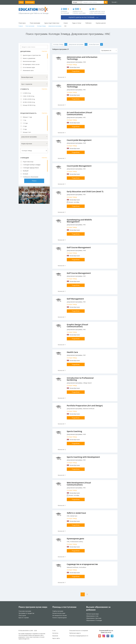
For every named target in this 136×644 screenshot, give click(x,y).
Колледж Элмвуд (72, 65)
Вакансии (55, 636)
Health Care (72, 352)
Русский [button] (115, 2)
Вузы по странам (24, 618)
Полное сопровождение (60, 618)
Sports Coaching (74, 431)
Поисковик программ (25, 611)
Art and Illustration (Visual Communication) (79, 113)
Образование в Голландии (94, 620)
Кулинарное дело (75, 539)
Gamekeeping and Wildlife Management (79, 221)
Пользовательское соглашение (79, 631)
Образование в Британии (94, 618)
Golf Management (75, 299)
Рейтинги (88, 23)
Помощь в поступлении (64, 607)
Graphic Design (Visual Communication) (77, 326)
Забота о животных (76, 513)
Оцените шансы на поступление (83, 17)
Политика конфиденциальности (79, 636)
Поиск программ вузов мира (33, 607)
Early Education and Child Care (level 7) (85, 192)
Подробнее (76, 71)
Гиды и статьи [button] (77, 23)
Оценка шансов (101, 23)
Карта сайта (56, 638)
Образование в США (92, 616)
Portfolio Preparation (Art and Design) (85, 406)
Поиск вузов (22, 615)
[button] (77, 2)
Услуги (66, 23)
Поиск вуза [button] (22, 23)
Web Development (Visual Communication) (79, 484)
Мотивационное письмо (60, 615)
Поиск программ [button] (35, 23)
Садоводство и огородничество (82, 564)
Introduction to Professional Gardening (80, 379)
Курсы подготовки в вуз (52, 23)
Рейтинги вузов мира (92, 614)
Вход (21, 2)
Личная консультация (59, 613)
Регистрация (30, 2)
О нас (54, 631)
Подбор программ (58, 611)
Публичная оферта (75, 633)
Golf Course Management (79, 247)
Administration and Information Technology (82, 58)
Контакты (55, 633)
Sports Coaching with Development (83, 457)
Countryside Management (79, 140)
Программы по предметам (26, 613)
